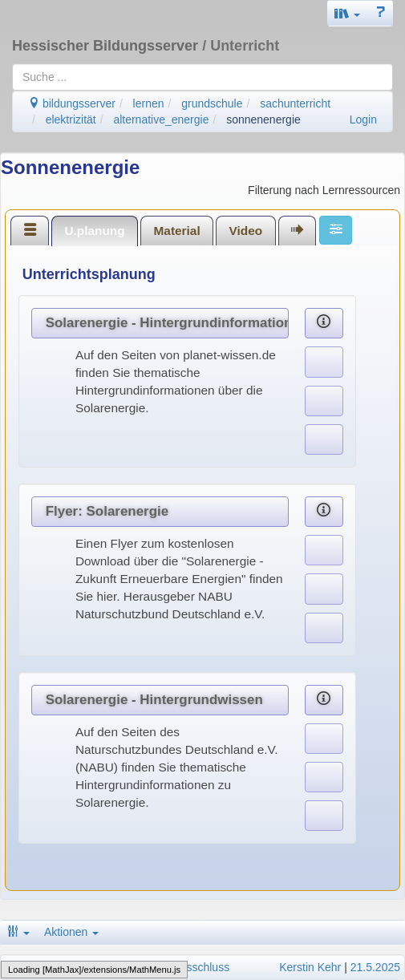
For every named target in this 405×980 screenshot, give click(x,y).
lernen (149, 103)
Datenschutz (95, 967)
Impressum (32, 967)
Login (363, 119)
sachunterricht (295, 103)
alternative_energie (161, 119)
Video (246, 231)
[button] (347, 13)
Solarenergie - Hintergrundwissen (154, 700)
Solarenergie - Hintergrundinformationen (167, 323)
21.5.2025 (375, 967)
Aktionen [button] (71, 932)
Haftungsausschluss (179, 967)
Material (177, 231)
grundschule (212, 103)
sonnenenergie (263, 119)
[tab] (30, 230)
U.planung (94, 231)
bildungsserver (72, 103)
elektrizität (71, 119)
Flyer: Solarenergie (107, 511)
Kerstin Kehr (310, 967)
